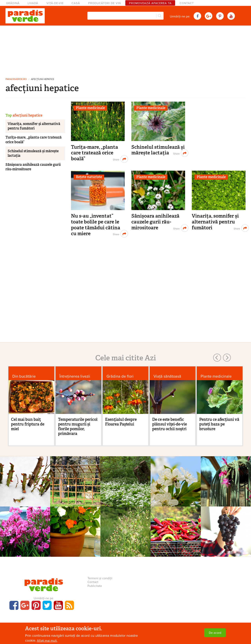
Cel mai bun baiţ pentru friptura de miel (28, 424)
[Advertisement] (125, 50)
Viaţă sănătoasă (167, 376)
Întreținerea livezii (75, 376)
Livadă (33, 3)
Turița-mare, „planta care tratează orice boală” (95, 153)
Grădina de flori (120, 376)
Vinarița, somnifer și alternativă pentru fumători (215, 222)
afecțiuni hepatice (43, 79)
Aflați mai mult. (47, 641)
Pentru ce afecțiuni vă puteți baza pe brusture (219, 424)
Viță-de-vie (55, 3)
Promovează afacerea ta (150, 3)
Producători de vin (105, 3)
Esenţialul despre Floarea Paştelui (121, 422)
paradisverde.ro (16, 79)
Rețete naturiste (89, 177)
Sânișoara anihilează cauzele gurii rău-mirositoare (155, 222)
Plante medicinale (90, 108)
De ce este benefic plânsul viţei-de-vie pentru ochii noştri (170, 424)
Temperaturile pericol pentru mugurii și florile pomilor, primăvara (78, 426)
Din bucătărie (24, 376)
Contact (187, 3)
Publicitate (95, 586)
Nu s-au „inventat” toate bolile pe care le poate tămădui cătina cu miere (96, 225)
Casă (76, 3)
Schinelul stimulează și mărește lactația (158, 150)
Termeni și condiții (100, 578)
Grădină (13, 3)
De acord (215, 633)
